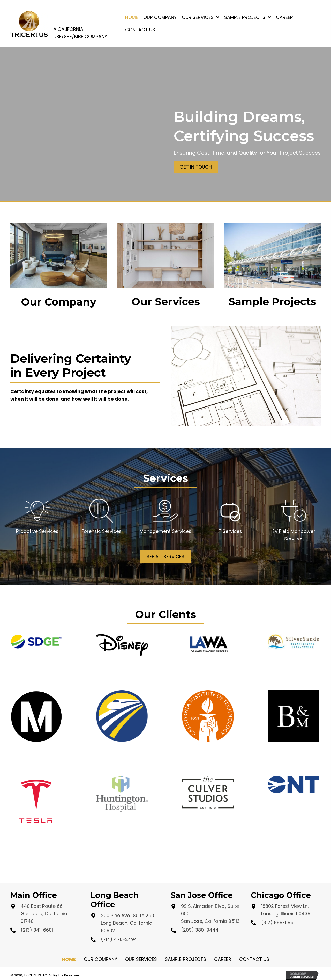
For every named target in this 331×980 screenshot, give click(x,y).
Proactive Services (37, 531)
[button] (196, 167)
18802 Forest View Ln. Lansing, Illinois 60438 (286, 910)
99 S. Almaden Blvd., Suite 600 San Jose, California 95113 (210, 914)
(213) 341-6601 (37, 930)
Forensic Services (101, 531)
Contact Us (254, 959)
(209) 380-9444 (200, 930)
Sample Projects (186, 959)
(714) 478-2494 (119, 939)
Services (232, 531)
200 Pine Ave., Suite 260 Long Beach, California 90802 (127, 923)
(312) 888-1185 (277, 922)
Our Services (141, 959)
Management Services (165, 531)
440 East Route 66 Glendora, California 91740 (44, 914)
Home (69, 959)
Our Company (100, 959)
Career (223, 959)
